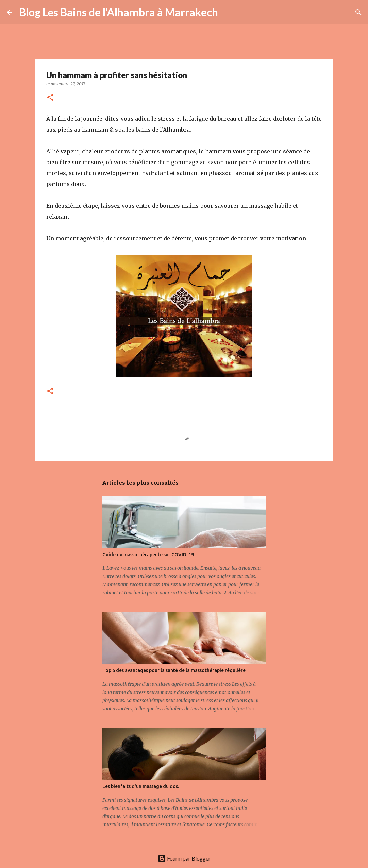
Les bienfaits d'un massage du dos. (141, 786)
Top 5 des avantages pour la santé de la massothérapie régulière (174, 670)
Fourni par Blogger (184, 858)
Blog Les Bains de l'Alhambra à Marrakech (119, 12)
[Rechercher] (228, 12)
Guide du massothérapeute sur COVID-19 (148, 555)
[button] (50, 98)
